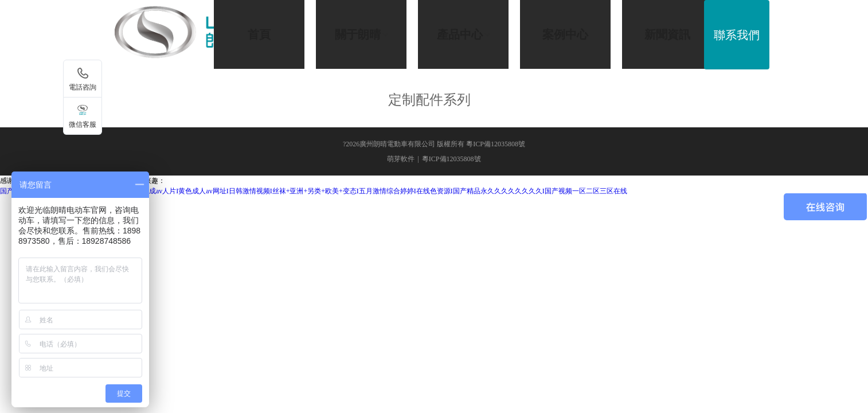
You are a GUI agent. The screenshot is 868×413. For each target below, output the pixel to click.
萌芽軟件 (401, 159)
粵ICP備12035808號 (451, 159)
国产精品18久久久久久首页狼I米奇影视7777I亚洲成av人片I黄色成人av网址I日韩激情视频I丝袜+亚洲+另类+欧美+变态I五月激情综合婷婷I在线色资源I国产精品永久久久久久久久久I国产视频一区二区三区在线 (314, 191)
